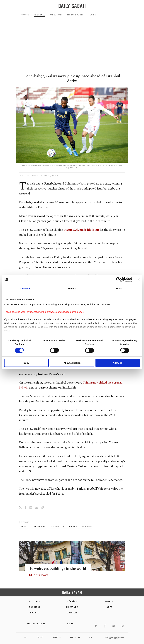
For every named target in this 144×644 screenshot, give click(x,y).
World (109, 601)
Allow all (118, 363)
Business (35, 607)
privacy (40, 637)
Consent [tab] (25, 288)
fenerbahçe (55, 527)
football (23, 527)
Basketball (56, 15)
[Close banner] (139, 279)
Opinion (72, 613)
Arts (109, 607)
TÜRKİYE (72, 601)
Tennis (92, 15)
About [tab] (119, 288)
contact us (75, 637)
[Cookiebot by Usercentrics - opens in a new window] (118, 279)
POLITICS (35, 601)
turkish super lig (39, 527)
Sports (25, 15)
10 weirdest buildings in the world (58, 569)
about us (57, 637)
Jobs (26, 637)
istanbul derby (85, 527)
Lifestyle (72, 607)
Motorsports (75, 15)
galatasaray (69, 527)
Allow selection (72, 363)
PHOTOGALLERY (41, 575)
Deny (26, 363)
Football (39, 15)
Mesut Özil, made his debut (81, 230)
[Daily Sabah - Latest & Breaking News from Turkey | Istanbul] (72, 6)
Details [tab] (72, 288)
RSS (91, 637)
